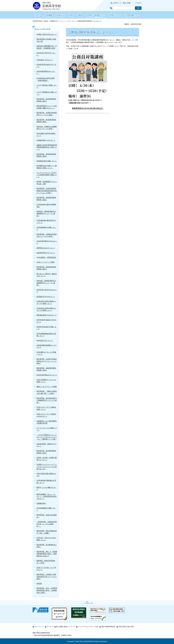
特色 (71, 15)
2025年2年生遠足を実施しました (46, 328)
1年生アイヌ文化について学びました (46, 569)
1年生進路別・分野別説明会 (46, 257)
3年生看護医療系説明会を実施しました (46, 335)
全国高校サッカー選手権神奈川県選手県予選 (47, 422)
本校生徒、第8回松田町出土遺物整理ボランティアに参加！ (46, 214)
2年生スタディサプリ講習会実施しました (46, 408)
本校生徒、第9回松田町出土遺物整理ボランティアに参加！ (46, 283)
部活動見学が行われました (46, 297)
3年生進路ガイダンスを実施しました (46, 353)
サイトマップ (39, 627)
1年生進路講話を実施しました (46, 228)
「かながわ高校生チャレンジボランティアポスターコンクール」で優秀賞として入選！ (47, 437)
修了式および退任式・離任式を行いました (47, 275)
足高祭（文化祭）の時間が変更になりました (47, 459)
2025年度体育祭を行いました (47, 375)
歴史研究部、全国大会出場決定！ (47, 516)
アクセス (138, 3)
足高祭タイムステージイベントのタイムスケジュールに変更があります (47, 467)
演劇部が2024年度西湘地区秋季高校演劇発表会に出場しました (47, 147)
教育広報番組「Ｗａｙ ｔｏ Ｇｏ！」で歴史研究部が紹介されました (47, 496)
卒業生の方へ (115, 15)
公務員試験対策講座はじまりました (47, 346)
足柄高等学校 (37, 21)
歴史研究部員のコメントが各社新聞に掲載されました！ (47, 107)
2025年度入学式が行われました (47, 291)
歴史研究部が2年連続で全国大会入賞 (46, 40)
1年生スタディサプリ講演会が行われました (46, 415)
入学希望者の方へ (132, 15)
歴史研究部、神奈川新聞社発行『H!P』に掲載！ (47, 532)
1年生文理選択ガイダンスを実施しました (46, 381)
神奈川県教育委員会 (108, 627)
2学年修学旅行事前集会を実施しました (46, 482)
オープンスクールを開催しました (47, 429)
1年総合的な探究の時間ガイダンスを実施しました (46, 309)
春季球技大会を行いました (46, 248)
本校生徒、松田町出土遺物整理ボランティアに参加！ (47, 128)
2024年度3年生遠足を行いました (46, 66)
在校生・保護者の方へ (96, 15)
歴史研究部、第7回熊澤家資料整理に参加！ (46, 452)
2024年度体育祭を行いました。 (46, 72)
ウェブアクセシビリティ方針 (88, 627)
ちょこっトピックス (68, 21)
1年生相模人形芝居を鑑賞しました (46, 135)
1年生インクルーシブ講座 (45, 262)
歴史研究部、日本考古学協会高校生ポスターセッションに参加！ (47, 361)
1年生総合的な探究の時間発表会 (46, 206)
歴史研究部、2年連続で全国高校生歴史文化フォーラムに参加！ (47, 577)
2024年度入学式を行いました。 (46, 54)
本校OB (39, 584)
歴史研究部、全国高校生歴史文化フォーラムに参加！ (47, 235)
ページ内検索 (111, 8)
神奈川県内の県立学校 (126, 627)
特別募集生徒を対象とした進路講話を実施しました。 (47, 167)
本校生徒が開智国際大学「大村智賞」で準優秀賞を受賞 (47, 47)
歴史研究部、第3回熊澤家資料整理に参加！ (46, 155)
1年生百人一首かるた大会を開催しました (46, 539)
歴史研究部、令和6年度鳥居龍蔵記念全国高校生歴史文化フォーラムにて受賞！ (47, 191)
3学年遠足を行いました (45, 341)
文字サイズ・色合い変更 (122, 3)
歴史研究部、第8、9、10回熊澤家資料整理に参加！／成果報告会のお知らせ (47, 554)
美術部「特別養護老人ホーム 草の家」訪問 (47, 183)
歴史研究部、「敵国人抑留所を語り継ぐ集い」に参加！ (47, 392)
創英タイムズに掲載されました (47, 489)
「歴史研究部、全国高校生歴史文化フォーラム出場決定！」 (47, 524)
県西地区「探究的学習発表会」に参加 (46, 562)
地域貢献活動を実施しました (47, 161)
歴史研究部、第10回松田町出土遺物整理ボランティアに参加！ (47, 400)
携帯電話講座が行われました (47, 315)
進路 (80, 15)
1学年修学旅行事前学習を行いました (46, 221)
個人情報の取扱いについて (65, 627)
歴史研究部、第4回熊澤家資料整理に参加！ (46, 199)
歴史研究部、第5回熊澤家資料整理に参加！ (46, 268)
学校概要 (49, 15)
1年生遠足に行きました (45, 60)
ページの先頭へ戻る (87, 603)
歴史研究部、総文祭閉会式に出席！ (47, 546)
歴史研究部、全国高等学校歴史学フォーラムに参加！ (47, 114)
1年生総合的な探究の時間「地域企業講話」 (45, 79)
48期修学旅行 (41, 503)
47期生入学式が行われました (47, 34)
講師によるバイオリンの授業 (47, 387)
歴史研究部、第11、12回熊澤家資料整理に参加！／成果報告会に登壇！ (47, 590)
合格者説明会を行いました (46, 253)
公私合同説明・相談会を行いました (47, 445)
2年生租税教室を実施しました (46, 509)
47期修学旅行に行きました (46, 140)
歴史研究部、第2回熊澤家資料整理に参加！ (46, 121)
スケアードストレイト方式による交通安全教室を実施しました (47, 175)
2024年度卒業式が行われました (47, 242)
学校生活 (60, 15)
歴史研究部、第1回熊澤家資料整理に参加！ (46, 100)
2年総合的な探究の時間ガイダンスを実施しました (46, 302)
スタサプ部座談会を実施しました (47, 93)
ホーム (38, 15)
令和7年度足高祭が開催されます (46, 475)
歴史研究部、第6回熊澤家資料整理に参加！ (46, 369)
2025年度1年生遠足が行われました (46, 321)
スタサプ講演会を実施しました (47, 86)
